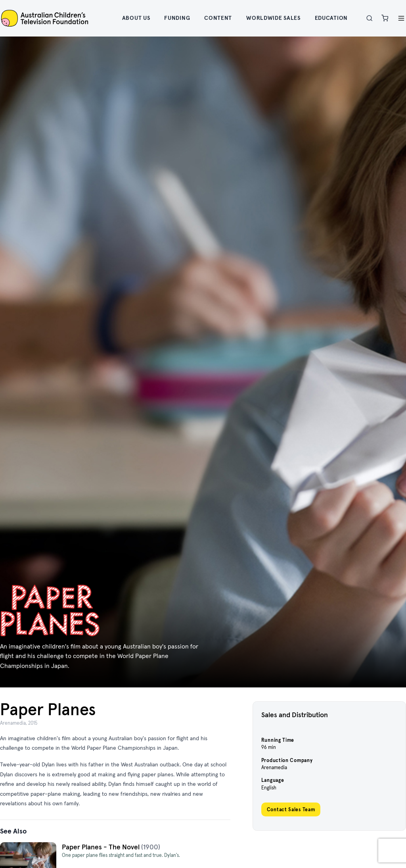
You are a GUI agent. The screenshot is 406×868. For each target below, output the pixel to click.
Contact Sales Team (291, 809)
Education (331, 18)
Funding (177, 18)
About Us (136, 18)
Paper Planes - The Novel (101, 847)
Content (218, 18)
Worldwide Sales (273, 18)
